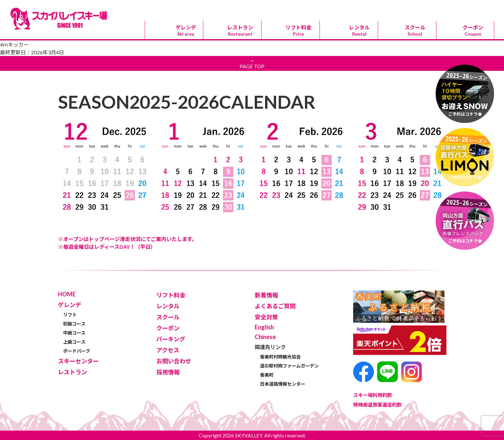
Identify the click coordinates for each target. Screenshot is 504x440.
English (245, 7)
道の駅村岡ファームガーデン (289, 366)
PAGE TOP (252, 64)
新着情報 (266, 295)
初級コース (74, 324)
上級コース (74, 342)
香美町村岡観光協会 (280, 357)
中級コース (74, 333)
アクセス (426, 7)
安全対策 (266, 317)
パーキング (381, 7)
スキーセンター (336, 7)
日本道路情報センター (283, 384)
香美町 (267, 375)
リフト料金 (298, 30)
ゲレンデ (186, 30)
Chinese (291, 7)
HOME (67, 294)
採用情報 (168, 372)
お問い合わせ (472, 7)
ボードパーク (77, 351)
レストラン (240, 30)
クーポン (473, 30)
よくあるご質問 (275, 306)
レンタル (359, 30)
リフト (70, 315)
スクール (415, 30)
